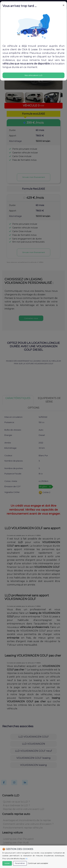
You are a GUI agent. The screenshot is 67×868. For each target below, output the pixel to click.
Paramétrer (20, 863)
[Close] (63, 5)
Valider (7, 863)
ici (27, 858)
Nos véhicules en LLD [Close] (33, 75)
